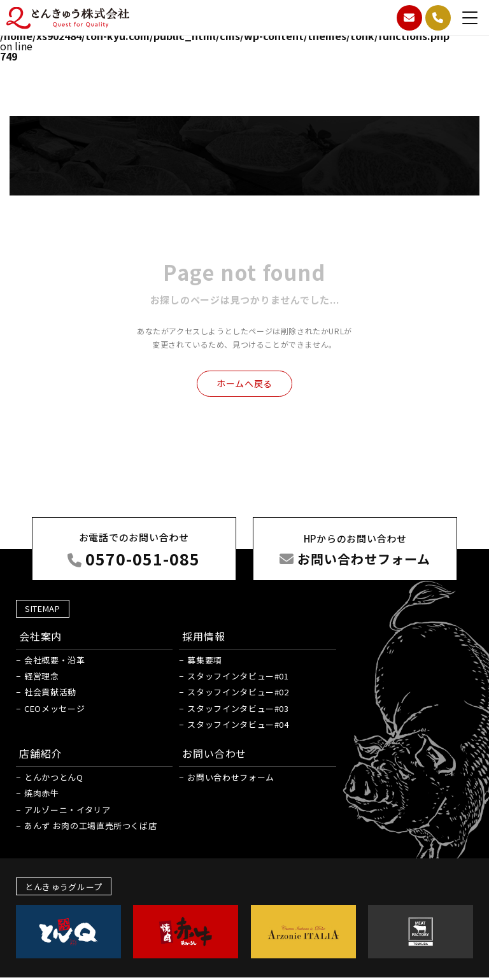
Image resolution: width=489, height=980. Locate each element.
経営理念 (42, 676)
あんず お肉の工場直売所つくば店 (90, 826)
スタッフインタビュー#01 (238, 676)
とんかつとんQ (54, 777)
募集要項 (205, 660)
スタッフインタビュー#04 (238, 724)
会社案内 (40, 636)
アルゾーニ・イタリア (67, 810)
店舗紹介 (40, 753)
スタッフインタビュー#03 (238, 708)
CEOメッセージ (54, 708)
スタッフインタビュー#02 (238, 692)
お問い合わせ (214, 753)
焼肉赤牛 (42, 793)
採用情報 (203, 636)
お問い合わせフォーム (231, 777)
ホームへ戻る (244, 383)
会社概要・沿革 (55, 660)
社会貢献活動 (50, 692)
